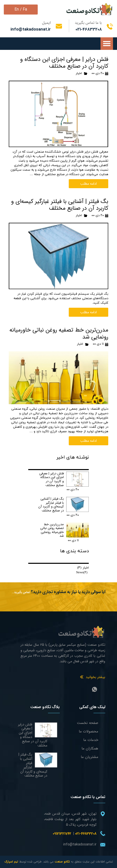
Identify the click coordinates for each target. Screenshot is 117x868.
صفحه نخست (88, 723)
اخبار (79, 73)
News (82, 573)
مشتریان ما (89, 757)
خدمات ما (91, 740)
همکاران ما (90, 748)
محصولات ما (88, 731)
